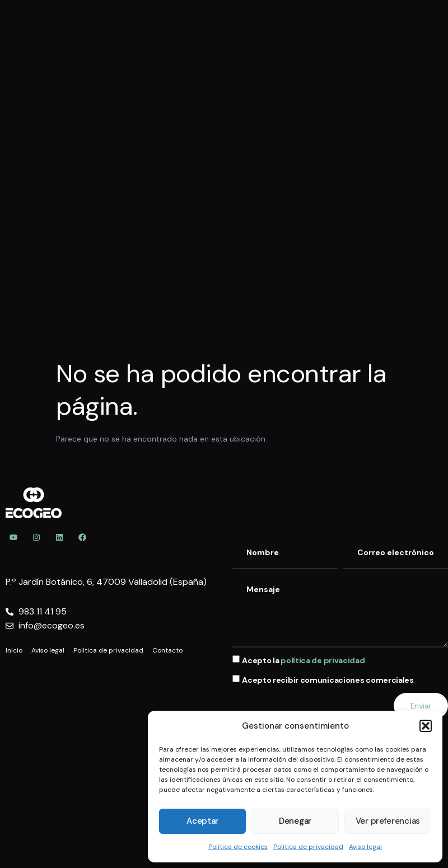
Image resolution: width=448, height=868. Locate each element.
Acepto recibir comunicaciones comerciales (328, 681)
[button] (426, 726)
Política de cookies (238, 847)
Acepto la (303, 660)
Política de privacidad (308, 847)
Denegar (295, 821)
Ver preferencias (388, 821)
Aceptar (202, 821)
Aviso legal (365, 847)
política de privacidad (323, 660)
